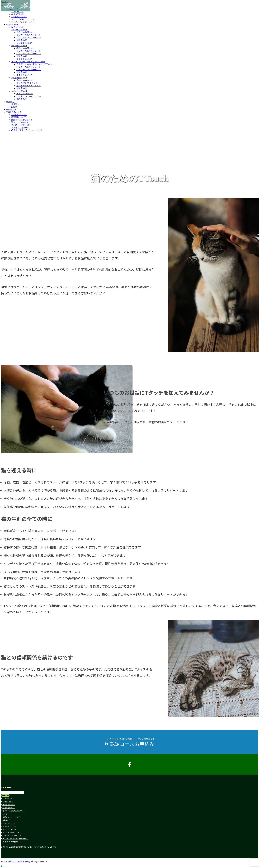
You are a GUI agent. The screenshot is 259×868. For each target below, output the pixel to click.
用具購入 (10, 102)
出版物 (14, 107)
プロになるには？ (19, 17)
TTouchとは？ (7, 799)
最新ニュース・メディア (10, 817)
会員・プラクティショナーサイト (27, 130)
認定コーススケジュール (22, 120)
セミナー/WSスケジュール (23, 19)
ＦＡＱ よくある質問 (20, 127)
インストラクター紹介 (21, 125)
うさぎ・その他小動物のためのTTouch (28, 62)
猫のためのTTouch (19, 46)
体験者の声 (22, 40)
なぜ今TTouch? (13, 24)
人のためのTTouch (19, 91)
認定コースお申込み (20, 122)
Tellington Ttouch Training (19, 861)
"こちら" (37, 847)
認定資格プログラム (20, 117)
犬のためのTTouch (19, 29)
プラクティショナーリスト (23, 22)
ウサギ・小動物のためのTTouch (13, 811)
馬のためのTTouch (19, 78)
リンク (4, 814)
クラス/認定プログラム (27, 83)
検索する (5, 795)
